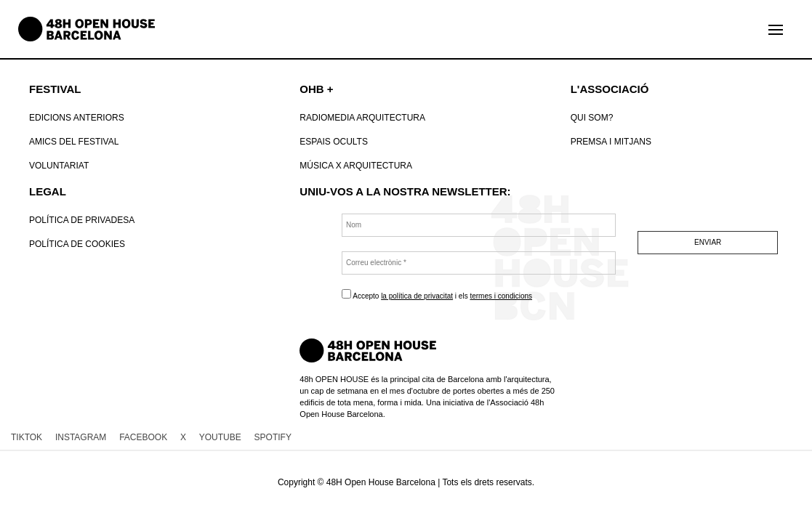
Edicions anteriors (77, 118)
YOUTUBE (220, 437)
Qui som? (592, 118)
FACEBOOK (143, 437)
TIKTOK (27, 437)
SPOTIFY (273, 437)
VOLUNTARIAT (59, 166)
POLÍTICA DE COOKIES (77, 244)
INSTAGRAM (81, 437)
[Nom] (479, 225)
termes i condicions (501, 296)
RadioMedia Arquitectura (362, 118)
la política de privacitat (417, 296)
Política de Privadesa (82, 220)
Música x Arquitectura (356, 166)
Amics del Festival (74, 142)
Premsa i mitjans (611, 142)
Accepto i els (437, 295)
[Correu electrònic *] (479, 263)
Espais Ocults (334, 142)
